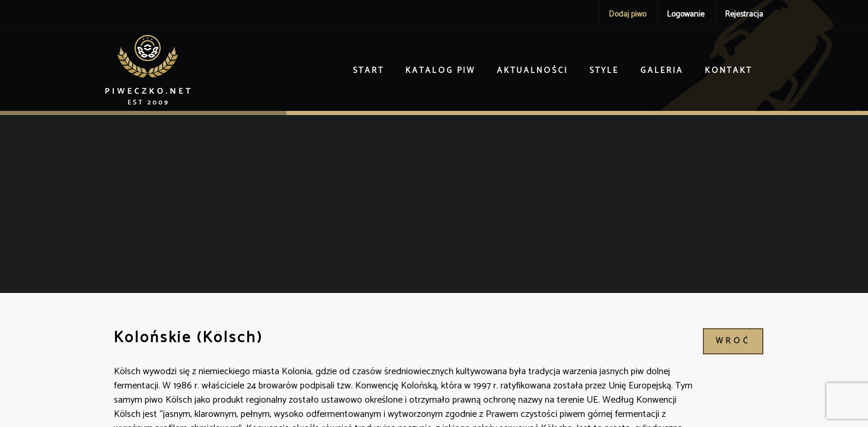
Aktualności (532, 71)
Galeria (662, 71)
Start (368, 71)
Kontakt (729, 71)
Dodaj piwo (628, 15)
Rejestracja (744, 15)
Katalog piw (441, 71)
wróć (733, 341)
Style (604, 71)
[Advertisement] (434, 204)
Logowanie (686, 15)
